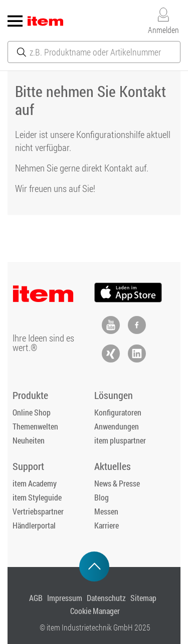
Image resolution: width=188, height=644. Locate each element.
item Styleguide (37, 497)
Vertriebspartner (38, 511)
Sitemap (143, 598)
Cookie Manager (95, 611)
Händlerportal (34, 525)
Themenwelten (35, 426)
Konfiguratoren (118, 412)
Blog (102, 497)
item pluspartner (120, 440)
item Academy (35, 483)
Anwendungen (117, 426)
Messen (106, 511)
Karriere (107, 525)
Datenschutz (106, 598)
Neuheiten (29, 440)
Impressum (65, 598)
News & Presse (117, 483)
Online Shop (32, 412)
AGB (36, 598)
